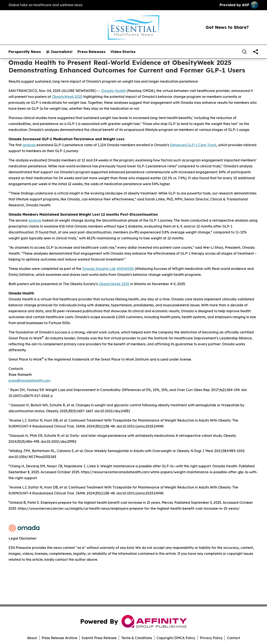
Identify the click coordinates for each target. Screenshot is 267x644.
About (32, 638)
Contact (234, 638)
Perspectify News (25, 52)
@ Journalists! (59, 52)
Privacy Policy (211, 638)
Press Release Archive (59, 638)
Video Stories (123, 52)
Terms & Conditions (137, 638)
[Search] (244, 52)
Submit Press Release (99, 638)
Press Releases (91, 52)
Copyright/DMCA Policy (176, 638)
